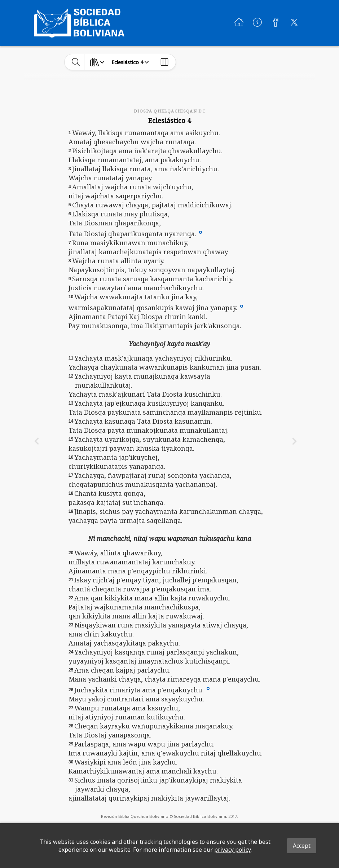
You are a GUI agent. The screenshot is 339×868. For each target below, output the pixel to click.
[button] (201, 232)
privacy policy (232, 850)
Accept (302, 846)
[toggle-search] (76, 62)
